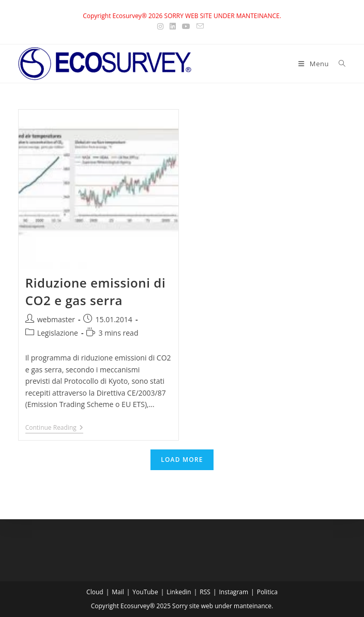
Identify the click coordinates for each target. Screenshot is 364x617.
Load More (182, 460)
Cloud (95, 592)
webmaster (56, 319)
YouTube (145, 592)
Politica (267, 592)
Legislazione (58, 333)
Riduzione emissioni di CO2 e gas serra (95, 291)
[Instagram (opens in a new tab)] (162, 26)
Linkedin (179, 592)
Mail (118, 592)
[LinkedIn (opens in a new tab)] (173, 26)
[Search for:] (338, 64)
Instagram (233, 592)
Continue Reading (54, 428)
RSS (205, 592)
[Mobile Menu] (315, 64)
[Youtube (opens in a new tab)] (186, 26)
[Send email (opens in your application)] (200, 26)
